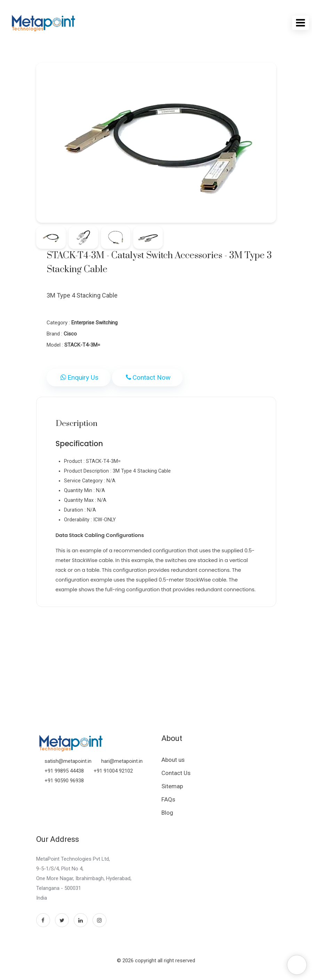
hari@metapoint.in (122, 761)
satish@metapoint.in (68, 761)
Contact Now (147, 377)
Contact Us (176, 773)
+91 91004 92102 (113, 771)
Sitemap (172, 786)
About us (173, 760)
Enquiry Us (79, 377)
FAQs (168, 799)
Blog (167, 813)
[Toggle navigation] (301, 23)
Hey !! (270, 965)
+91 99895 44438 (64, 771)
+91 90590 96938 (64, 781)
